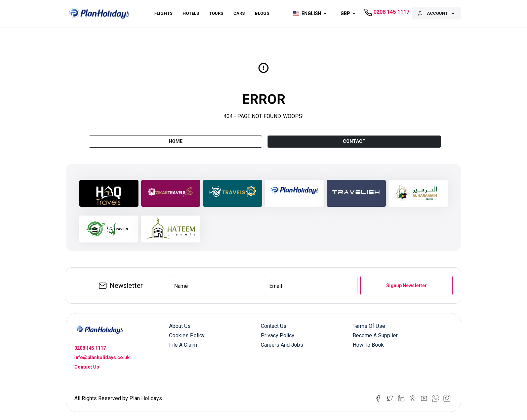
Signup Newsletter (407, 285)
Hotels (191, 13)
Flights (163, 13)
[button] (308, 13)
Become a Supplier (375, 335)
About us (180, 326)
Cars (239, 13)
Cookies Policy (187, 335)
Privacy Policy (278, 335)
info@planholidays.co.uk (102, 357)
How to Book (368, 345)
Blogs (262, 13)
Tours (216, 13)
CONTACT (354, 141)
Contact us (274, 326)
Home (176, 141)
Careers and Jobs (282, 345)
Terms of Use (369, 326)
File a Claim (183, 345)
